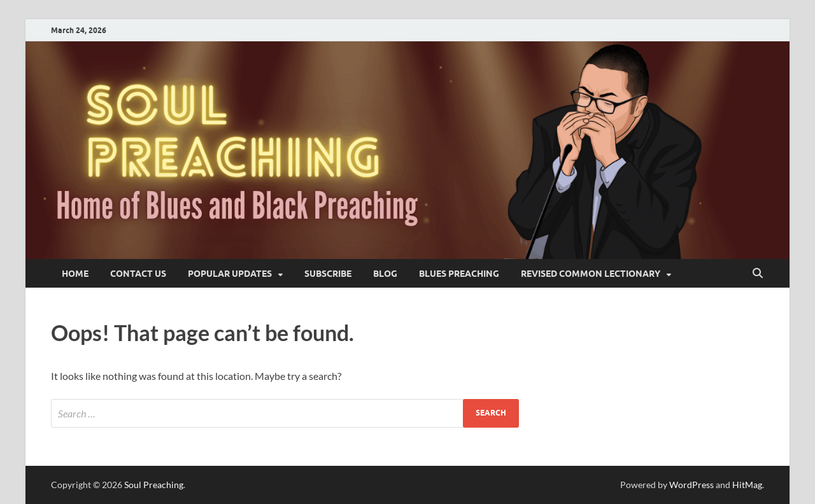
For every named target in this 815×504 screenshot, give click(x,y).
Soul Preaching (154, 485)
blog (385, 274)
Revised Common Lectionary (591, 274)
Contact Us (138, 274)
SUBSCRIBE (328, 274)
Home (75, 274)
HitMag (747, 485)
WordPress (691, 485)
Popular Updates (230, 274)
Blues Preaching (459, 274)
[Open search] (758, 274)
